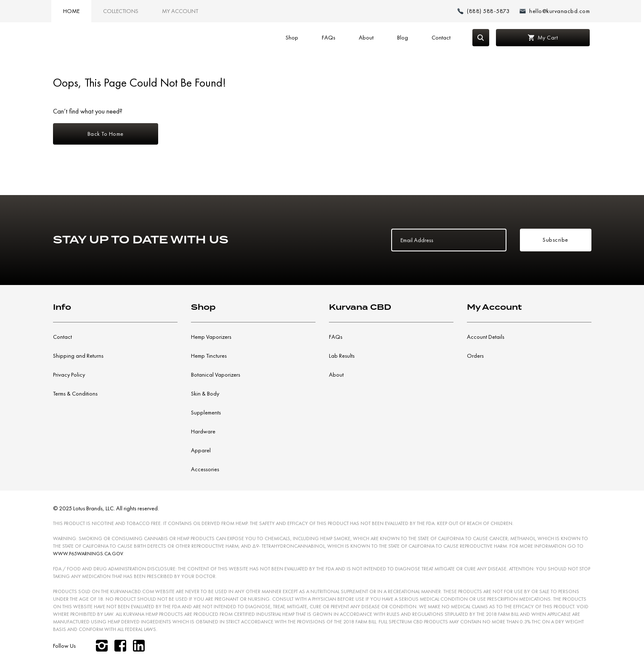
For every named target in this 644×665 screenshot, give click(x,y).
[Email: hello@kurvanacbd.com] (555, 11)
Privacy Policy (69, 375)
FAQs (329, 37)
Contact (441, 37)
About (366, 37)
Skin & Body (205, 393)
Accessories (205, 469)
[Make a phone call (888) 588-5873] (483, 11)
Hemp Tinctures (209, 356)
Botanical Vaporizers (216, 375)
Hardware (203, 431)
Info (62, 307)
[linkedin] (139, 646)
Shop (292, 37)
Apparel (201, 450)
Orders (475, 356)
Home (71, 11)
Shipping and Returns (78, 356)
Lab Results (342, 356)
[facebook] (120, 646)
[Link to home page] (83, 38)
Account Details (486, 337)
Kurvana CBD (360, 307)
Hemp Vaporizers (211, 337)
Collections (121, 11)
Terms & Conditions (75, 393)
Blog (403, 37)
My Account (180, 11)
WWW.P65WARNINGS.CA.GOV (88, 554)
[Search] (481, 38)
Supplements (206, 412)
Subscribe (555, 240)
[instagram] (102, 646)
